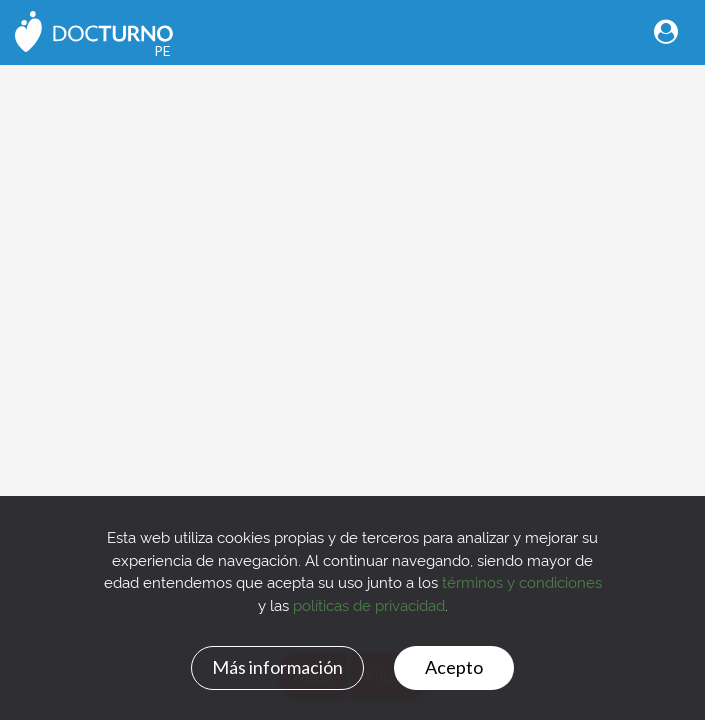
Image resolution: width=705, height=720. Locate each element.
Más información (277, 667)
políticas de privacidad (369, 604)
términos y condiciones (522, 581)
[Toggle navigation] (666, 31)
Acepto (454, 667)
